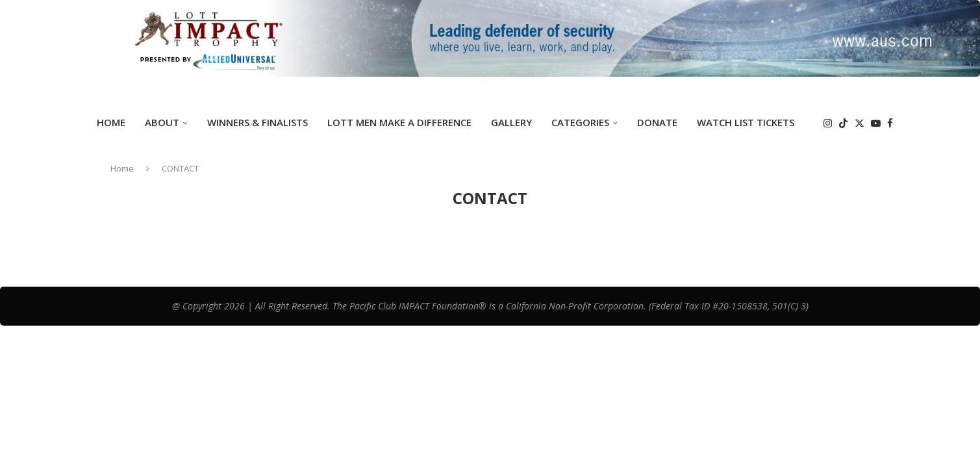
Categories (580, 122)
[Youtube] (876, 123)
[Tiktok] (843, 123)
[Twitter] (860, 123)
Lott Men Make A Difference (399, 122)
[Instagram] (828, 123)
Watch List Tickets (746, 122)
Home (111, 122)
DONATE (657, 122)
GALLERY (511, 122)
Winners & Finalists (258, 122)
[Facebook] (890, 123)
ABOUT (162, 122)
